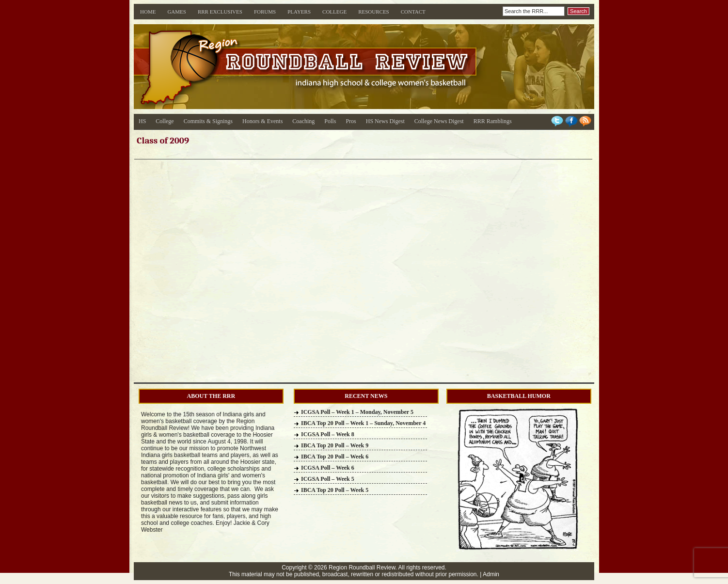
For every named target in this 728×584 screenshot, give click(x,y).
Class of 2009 (163, 141)
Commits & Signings (208, 121)
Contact (413, 12)
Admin (491, 574)
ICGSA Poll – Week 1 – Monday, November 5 (357, 412)
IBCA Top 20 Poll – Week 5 (335, 490)
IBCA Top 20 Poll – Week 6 (335, 457)
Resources (374, 12)
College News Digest (439, 121)
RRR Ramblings (493, 121)
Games (177, 12)
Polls (330, 121)
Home (148, 12)
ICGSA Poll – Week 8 (328, 434)
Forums (265, 12)
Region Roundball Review (362, 568)
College (334, 12)
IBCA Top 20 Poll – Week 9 (335, 445)
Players (299, 12)
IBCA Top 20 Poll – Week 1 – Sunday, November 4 (363, 423)
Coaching (303, 121)
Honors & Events (262, 121)
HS (142, 121)
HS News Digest (385, 121)
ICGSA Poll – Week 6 (328, 468)
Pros (351, 121)
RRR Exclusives (220, 12)
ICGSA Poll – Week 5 (328, 479)
